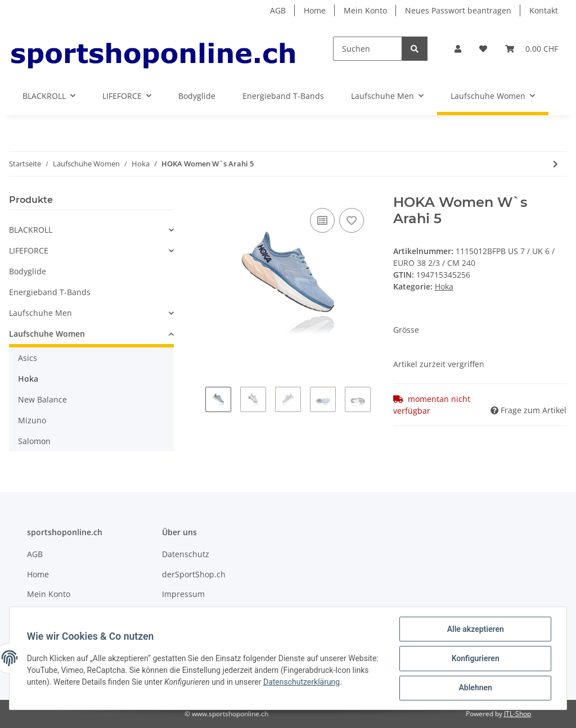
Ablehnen (474, 688)
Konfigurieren (474, 659)
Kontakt (544, 10)
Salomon (34, 441)
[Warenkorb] (532, 49)
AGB (278, 10)
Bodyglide (28, 271)
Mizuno (32, 420)
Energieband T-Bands (50, 292)
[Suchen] (368, 49)
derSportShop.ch (194, 574)
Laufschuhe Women (47, 334)
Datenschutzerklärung (337, 682)
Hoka (444, 286)
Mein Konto (365, 10)
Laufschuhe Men (40, 313)
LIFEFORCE (29, 250)
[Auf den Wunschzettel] (352, 220)
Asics (28, 358)
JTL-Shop (517, 714)
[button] (458, 49)
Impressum (183, 594)
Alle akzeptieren (474, 630)
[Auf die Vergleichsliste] (322, 220)
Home (315, 10)
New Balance (42, 399)
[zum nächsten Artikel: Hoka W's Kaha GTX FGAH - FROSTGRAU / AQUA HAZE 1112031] (555, 164)
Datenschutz (186, 554)
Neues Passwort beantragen (458, 10)
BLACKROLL (31, 230)
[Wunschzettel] (483, 49)
